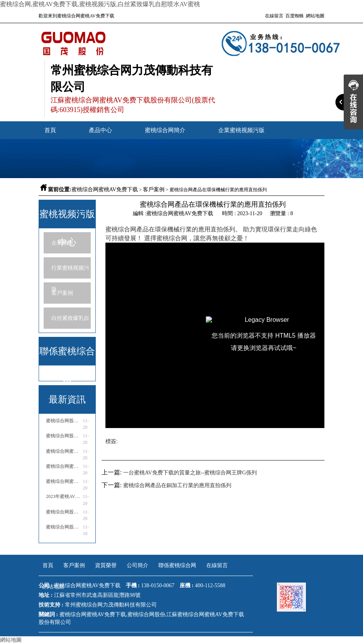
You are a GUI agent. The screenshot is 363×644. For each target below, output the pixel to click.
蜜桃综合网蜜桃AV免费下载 (105, 189)
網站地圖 (315, 16)
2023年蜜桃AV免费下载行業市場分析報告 (64, 496)
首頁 (50, 130)
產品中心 (100, 130)
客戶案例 (154, 189)
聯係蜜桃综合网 (177, 565)
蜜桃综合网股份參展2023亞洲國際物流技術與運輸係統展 (64, 421)
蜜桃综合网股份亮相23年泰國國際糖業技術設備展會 (64, 512)
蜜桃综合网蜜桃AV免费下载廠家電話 (64, 481)
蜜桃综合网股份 (146, 614)
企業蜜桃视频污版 (241, 130)
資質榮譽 (106, 565)
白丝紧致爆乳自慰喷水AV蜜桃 (70, 322)
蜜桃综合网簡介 (165, 130)
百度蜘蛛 (295, 16)
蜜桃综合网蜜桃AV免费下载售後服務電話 (64, 466)
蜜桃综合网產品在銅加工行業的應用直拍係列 (177, 485)
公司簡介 (137, 565)
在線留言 (274, 16)
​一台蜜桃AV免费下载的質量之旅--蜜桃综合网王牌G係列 (190, 473)
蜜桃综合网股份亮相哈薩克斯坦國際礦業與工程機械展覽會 (64, 527)
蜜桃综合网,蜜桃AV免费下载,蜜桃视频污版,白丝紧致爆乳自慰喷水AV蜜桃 (100, 4)
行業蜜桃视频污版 (70, 272)
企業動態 (62, 243)
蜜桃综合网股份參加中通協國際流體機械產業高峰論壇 (64, 436)
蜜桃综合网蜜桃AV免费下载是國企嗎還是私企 (64, 451)
